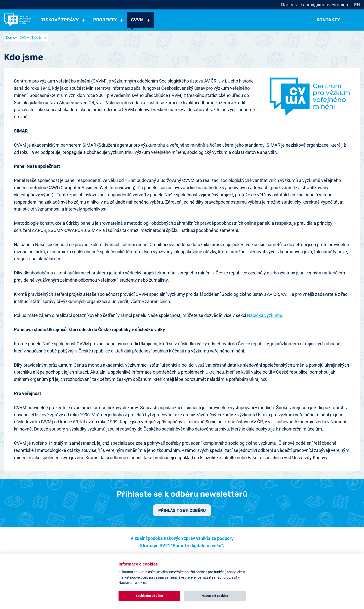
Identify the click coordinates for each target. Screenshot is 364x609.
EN (357, 5)
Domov (11, 38)
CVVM (24, 38)
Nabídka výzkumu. (265, 315)
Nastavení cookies (215, 596)
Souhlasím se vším (149, 596)
